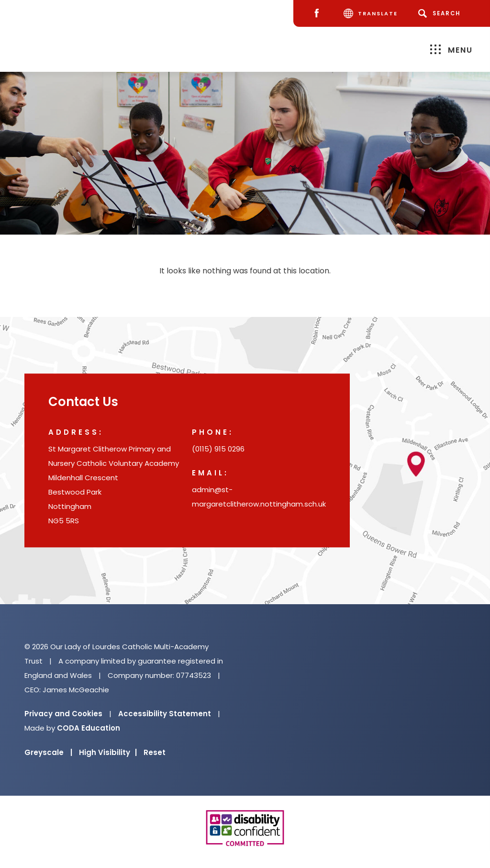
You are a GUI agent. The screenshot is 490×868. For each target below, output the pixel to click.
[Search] (441, 13)
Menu (451, 50)
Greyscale (48, 752)
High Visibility (108, 752)
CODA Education (89, 728)
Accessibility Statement (165, 714)
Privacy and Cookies (63, 714)
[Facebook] (319, 14)
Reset (155, 752)
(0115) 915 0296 (218, 449)
